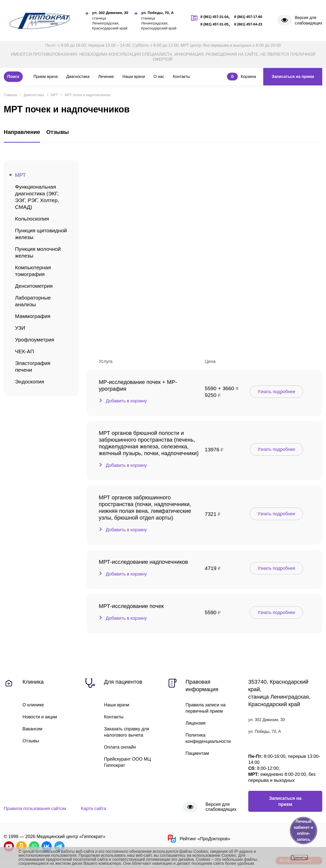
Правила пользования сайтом (35, 809)
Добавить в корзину (126, 401)
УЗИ (20, 328)
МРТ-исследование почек (131, 606)
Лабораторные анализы (33, 301)
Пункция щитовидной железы (41, 234)
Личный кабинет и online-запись (303, 830)
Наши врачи (134, 77)
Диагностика (78, 77)
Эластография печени (33, 366)
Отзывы (31, 741)
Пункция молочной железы (38, 252)
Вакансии (32, 729)
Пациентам (197, 753)
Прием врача (46, 77)
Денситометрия (34, 286)
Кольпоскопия (32, 219)
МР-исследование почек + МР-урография (138, 385)
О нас (159, 77)
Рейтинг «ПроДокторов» (198, 839)
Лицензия (195, 723)
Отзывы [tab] (57, 132)
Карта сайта (93, 809)
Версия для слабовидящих (308, 20)
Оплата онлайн (120, 747)
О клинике (33, 705)
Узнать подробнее (276, 392)
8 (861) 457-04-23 (248, 24)
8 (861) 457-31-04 (214, 17)
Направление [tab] (22, 132)
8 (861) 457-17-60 (248, 17)
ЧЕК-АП (24, 351)
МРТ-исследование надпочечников (143, 562)
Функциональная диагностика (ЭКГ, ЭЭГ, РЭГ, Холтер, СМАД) (37, 197)
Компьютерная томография (33, 271)
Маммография (33, 316)
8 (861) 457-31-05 (214, 24)
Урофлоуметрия (35, 340)
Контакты (181, 77)
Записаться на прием (293, 77)
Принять (299, 857)
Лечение (106, 77)
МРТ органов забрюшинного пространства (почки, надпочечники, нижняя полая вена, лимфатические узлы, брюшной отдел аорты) (145, 508)
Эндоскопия (30, 382)
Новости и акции (40, 717)
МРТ (20, 175)
